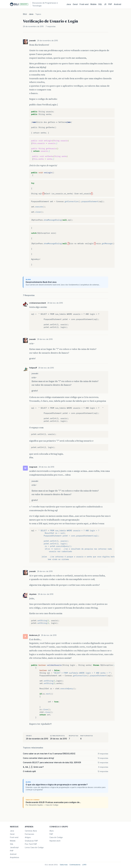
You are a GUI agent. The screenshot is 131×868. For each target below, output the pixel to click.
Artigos (28, 837)
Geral (75, 4)
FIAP (51, 834)
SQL (100, 4)
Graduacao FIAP (31, 841)
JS (105, 4)
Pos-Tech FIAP (31, 844)
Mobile (93, 4)
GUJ (25, 14)
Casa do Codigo (56, 837)
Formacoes (29, 834)
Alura (51, 831)
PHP (110, 4)
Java (69, 4)
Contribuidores (75, 865)
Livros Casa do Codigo (34, 847)
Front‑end (84, 4)
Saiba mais (64, 865)
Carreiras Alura (31, 831)
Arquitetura (15, 857)
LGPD (84, 865)
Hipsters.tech (55, 841)
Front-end (14, 837)
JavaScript (14, 847)
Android (117, 4)
